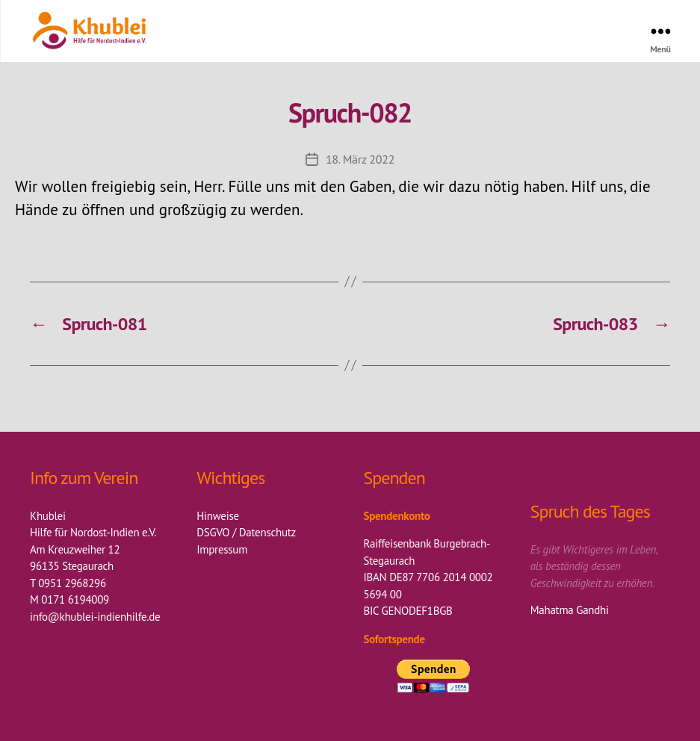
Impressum (222, 549)
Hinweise (218, 516)
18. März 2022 (360, 159)
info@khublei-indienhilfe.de (95, 617)
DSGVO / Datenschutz (246, 532)
